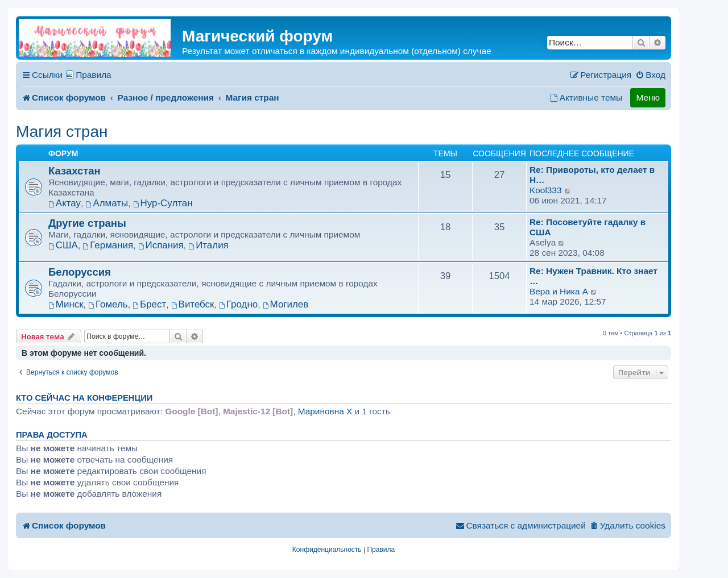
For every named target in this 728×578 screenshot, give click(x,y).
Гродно (238, 304)
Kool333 (545, 190)
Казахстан (75, 171)
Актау (65, 203)
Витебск (193, 304)
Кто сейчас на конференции (84, 398)
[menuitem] (650, 75)
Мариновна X (325, 411)
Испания (161, 245)
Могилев (286, 304)
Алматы (107, 203)
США (63, 245)
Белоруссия (80, 272)
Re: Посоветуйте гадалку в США (588, 227)
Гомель (108, 304)
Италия (208, 245)
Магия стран (62, 132)
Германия (108, 245)
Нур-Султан (163, 203)
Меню (648, 97)
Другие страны (87, 223)
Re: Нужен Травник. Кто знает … (593, 276)
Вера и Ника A (559, 291)
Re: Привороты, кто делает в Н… (592, 175)
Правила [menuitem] (94, 75)
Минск (66, 304)
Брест (149, 304)
